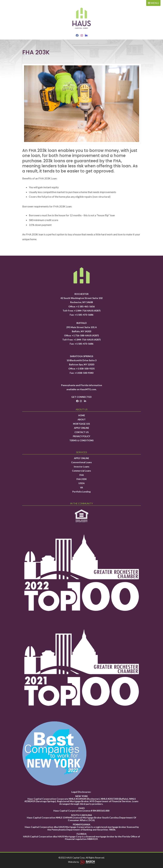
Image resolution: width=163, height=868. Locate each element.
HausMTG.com (88, 389)
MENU (153, 3)
